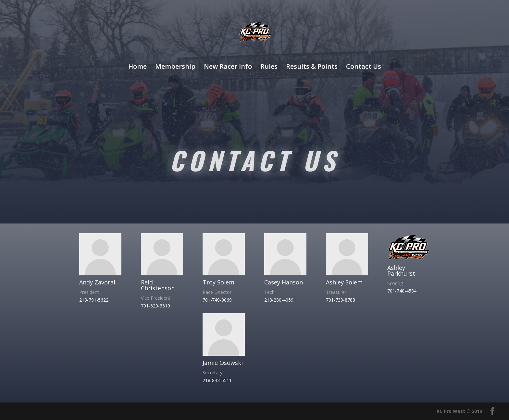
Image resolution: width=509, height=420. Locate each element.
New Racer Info (228, 67)
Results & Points (312, 67)
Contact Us (364, 67)
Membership (175, 67)
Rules (269, 67)
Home (137, 67)
